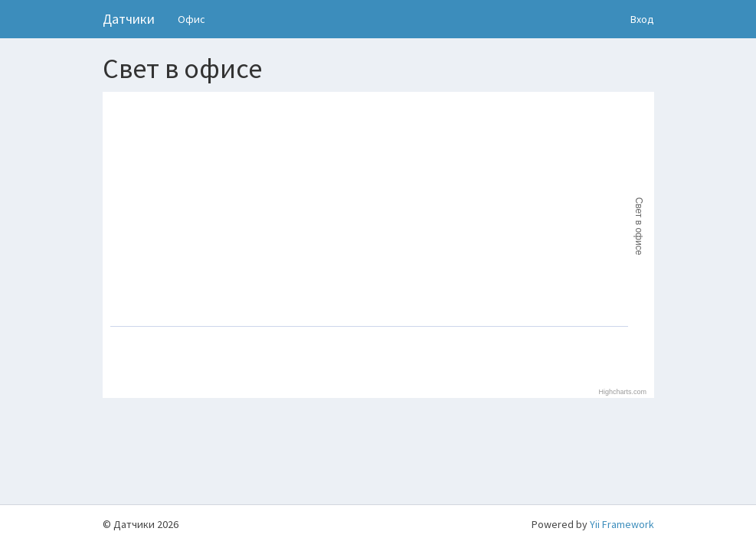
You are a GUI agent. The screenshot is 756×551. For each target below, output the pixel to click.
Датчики (129, 19)
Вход (642, 19)
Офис (191, 19)
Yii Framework (622, 524)
